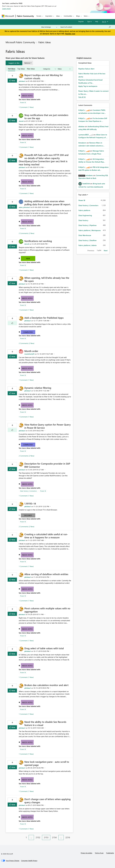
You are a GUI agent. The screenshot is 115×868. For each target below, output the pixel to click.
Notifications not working (38, 241)
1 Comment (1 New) (26, 107)
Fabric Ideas (45, 42)
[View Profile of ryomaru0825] (84, 135)
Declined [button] (28, 515)
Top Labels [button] (82, 195)
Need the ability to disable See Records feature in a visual (45, 723)
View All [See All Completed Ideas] (82, 97)
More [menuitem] (86, 16)
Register (81, 21)
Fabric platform (84, 210)
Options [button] (27, 63)
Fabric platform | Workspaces (90, 230)
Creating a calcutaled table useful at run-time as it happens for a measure (46, 536)
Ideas (58, 16)
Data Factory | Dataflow (87, 240)
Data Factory (83, 220)
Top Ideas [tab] (21, 69)
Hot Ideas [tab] (12, 69)
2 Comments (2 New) (27, 233)
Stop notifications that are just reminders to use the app (46, 117)
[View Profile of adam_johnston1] (24, 207)
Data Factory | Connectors (29, 491)
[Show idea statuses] (64, 69)
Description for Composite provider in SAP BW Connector (47, 465)
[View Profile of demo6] (21, 121)
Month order (31, 351)
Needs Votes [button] (27, 96)
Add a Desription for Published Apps (44, 318)
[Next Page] (72, 836)
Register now (70, 34)
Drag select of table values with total (44, 648)
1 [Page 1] (26, 837)
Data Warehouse (85, 235)
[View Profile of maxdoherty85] (29, 354)
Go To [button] (104, 22)
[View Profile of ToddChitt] (86, 184)
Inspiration (49, 16)
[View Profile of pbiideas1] (22, 81)
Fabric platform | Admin (88, 245)
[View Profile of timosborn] (82, 143)
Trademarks (110, 853)
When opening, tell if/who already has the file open (47, 279)
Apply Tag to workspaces (88, 86)
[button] (14, 63)
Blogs (78, 16)
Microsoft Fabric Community (20, 42)
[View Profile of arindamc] (89, 175)
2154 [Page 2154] (54, 837)
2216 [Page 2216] (68, 837)
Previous (91, 250)
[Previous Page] (23, 836)
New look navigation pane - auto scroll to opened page (47, 763)
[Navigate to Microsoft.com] (8, 16)
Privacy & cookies (86, 853)
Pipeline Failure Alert (86, 69)
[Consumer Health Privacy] (29, 861)
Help (97, 21)
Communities (68, 16)
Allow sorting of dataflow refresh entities (46, 574)
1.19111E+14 (30, 503)
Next (106, 250)
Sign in (89, 21)
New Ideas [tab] (31, 69)
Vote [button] (13, 80)
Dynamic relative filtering (38, 388)
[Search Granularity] (49, 27)
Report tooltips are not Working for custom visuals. (44, 77)
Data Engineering (85, 215)
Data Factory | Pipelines (87, 225)
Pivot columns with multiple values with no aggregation (47, 610)
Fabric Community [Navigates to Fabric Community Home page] (25, 16)
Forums (39, 16)
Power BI (23, 102)
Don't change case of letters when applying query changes (48, 801)
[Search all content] (86, 27)
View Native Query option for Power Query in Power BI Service (48, 426)
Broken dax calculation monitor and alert (46, 685)
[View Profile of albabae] (81, 126)
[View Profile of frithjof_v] (82, 110)
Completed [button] (28, 332)
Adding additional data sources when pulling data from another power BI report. (48, 203)
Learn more (6, 9)
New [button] (28, 258)
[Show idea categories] (49, 69)
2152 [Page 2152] (38, 837)
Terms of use (99, 853)
